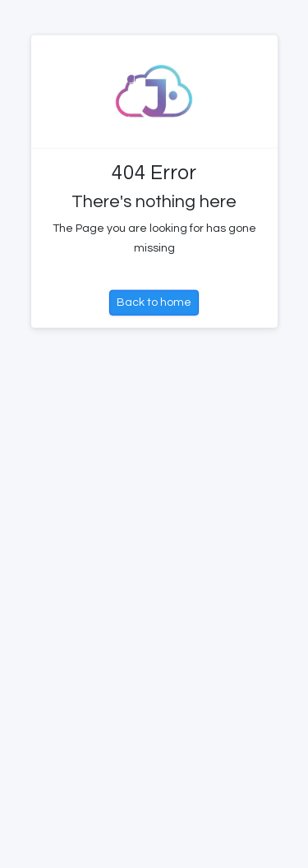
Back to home (154, 302)
